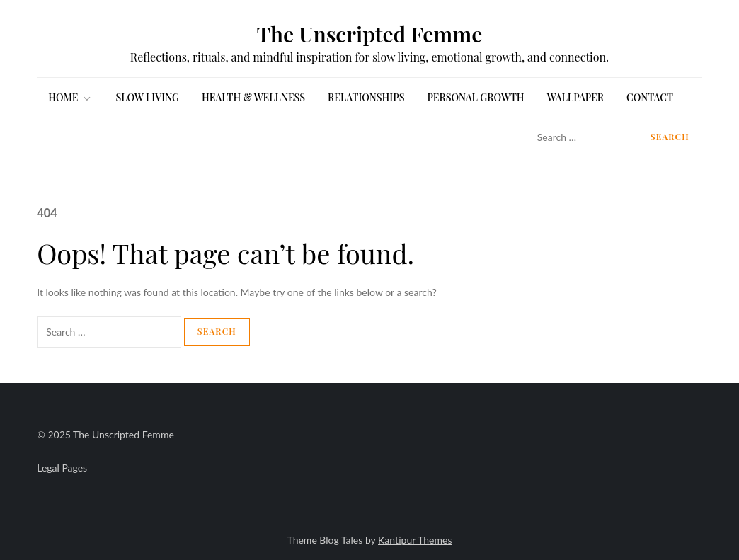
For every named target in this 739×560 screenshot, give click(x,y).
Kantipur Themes (415, 540)
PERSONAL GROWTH (475, 97)
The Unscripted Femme (370, 34)
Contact (650, 97)
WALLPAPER (575, 97)
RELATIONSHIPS (366, 97)
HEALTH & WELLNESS (253, 97)
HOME (70, 97)
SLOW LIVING (147, 97)
